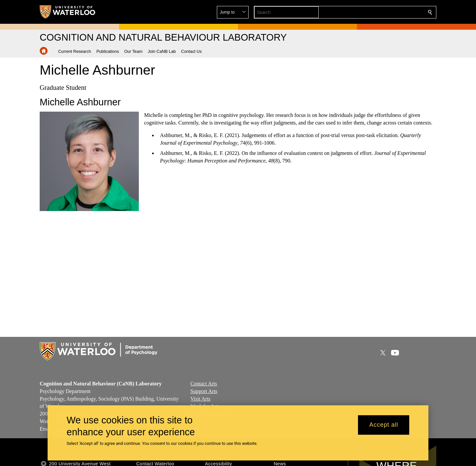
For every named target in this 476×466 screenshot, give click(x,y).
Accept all (384, 425)
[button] (382, 12)
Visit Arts (200, 399)
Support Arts (204, 391)
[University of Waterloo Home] (68, 12)
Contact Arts (204, 384)
